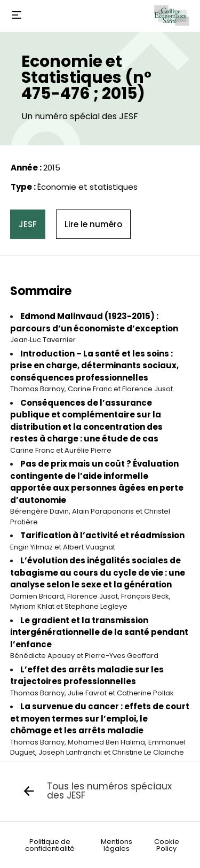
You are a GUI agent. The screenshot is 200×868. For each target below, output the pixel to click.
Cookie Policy (167, 845)
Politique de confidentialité (50, 845)
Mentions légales (117, 845)
